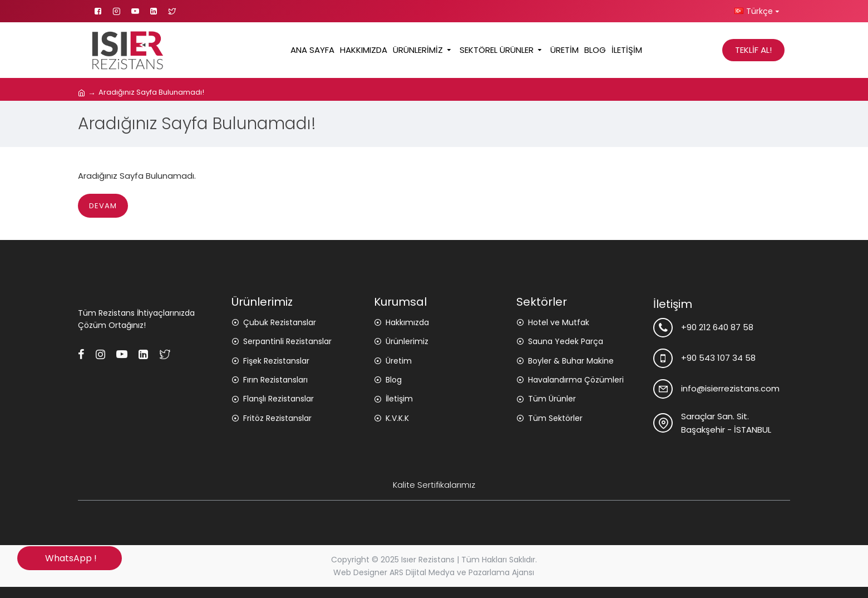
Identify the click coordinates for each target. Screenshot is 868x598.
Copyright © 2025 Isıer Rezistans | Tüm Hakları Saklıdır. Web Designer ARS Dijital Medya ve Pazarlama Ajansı (434, 566)
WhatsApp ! (70, 558)
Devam (103, 206)
